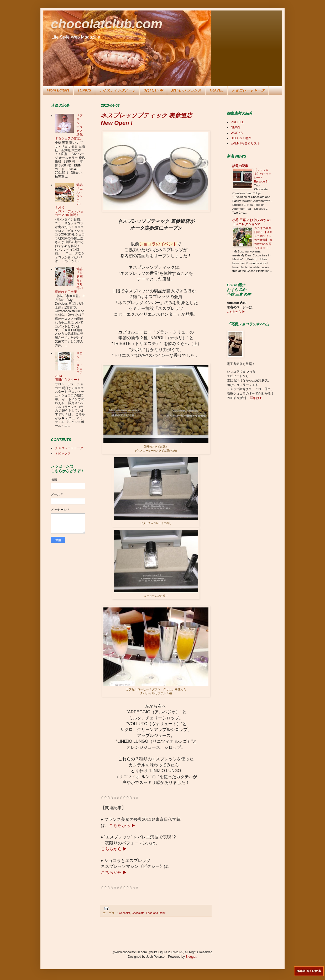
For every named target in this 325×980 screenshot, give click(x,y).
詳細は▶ (256, 398)
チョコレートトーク (248, 90)
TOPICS (84, 90)
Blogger (191, 957)
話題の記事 (240, 166)
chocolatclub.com (107, 24)
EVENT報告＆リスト (245, 143)
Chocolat (125, 913)
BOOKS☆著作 (241, 138)
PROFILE (237, 122)
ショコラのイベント (158, 244)
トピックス (63, 454)
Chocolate (138, 913)
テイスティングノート (117, 90)
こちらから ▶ (122, 825)
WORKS (237, 133)
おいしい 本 (153, 90)
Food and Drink (156, 913)
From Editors (58, 90)
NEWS (235, 127)
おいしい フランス (186, 90)
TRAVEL (216, 90)
